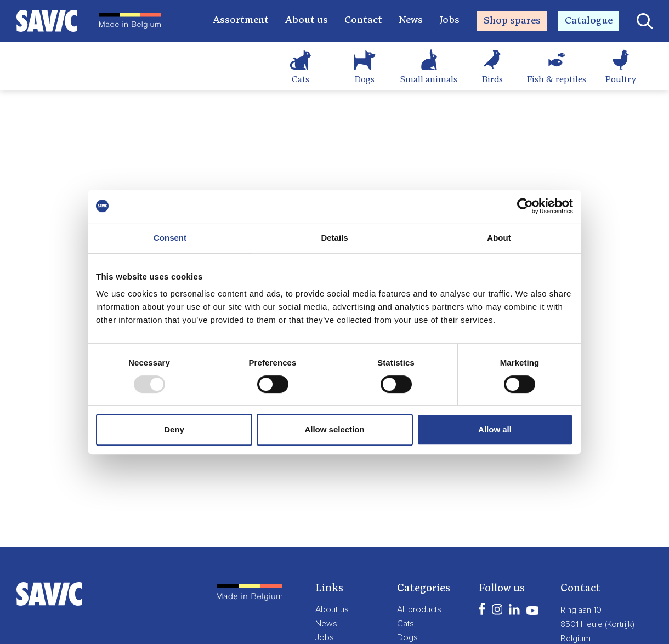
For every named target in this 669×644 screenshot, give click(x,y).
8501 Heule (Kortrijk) (597, 624)
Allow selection (334, 429)
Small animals (429, 80)
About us (307, 21)
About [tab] (499, 238)
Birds (492, 80)
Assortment (241, 21)
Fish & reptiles (557, 80)
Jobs (449, 21)
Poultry (621, 80)
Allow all (495, 429)
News (411, 21)
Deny (174, 429)
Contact (363, 21)
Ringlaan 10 (581, 610)
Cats (301, 80)
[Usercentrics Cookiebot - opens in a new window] (525, 206)
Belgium (576, 639)
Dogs (365, 80)
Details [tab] (334, 238)
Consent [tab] (170, 238)
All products (419, 609)
